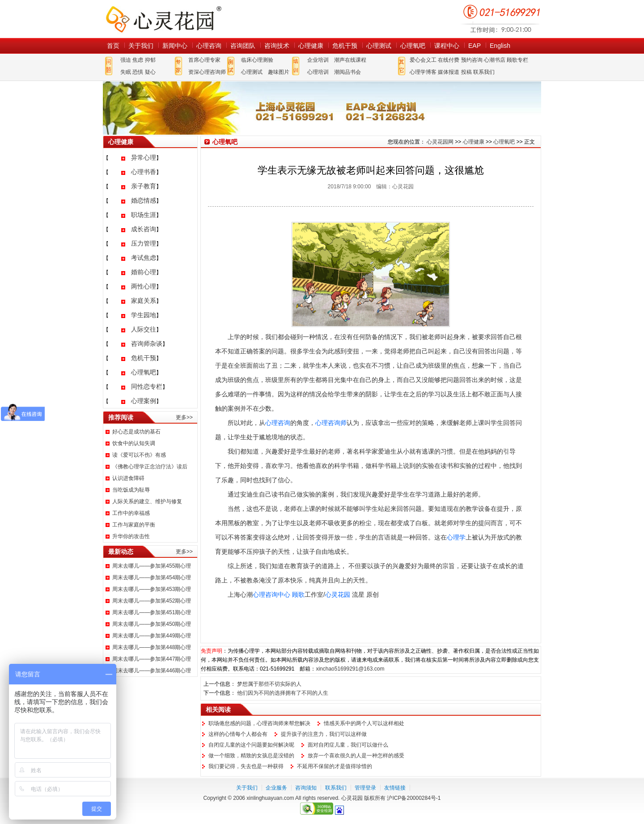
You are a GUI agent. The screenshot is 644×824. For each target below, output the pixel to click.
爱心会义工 (423, 60)
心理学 (456, 537)
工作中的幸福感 (131, 513)
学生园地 (144, 315)
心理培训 (318, 72)
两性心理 (144, 286)
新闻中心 (175, 46)
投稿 (466, 72)
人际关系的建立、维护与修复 (147, 501)
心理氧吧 (413, 46)
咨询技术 (277, 46)
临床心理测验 (257, 60)
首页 (113, 46)
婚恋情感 (144, 200)
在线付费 (449, 60)
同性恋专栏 (147, 387)
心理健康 (311, 46)
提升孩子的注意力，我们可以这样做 (324, 734)
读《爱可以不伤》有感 (139, 455)
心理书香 (144, 172)
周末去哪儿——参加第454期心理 (152, 578)
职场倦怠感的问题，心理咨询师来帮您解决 (259, 723)
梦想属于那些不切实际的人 (269, 684)
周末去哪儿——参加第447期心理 (152, 659)
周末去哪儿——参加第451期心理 (152, 612)
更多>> (184, 417)
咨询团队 (243, 46)
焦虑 (138, 60)
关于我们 (141, 46)
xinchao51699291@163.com (350, 669)
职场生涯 (144, 215)
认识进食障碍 (128, 478)
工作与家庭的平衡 (134, 525)
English (500, 46)
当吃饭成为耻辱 (131, 490)
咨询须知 (306, 788)
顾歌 (298, 595)
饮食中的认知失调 (134, 443)
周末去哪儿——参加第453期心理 (152, 589)
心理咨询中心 (271, 595)
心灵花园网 (163, 19)
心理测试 (379, 46)
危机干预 (345, 46)
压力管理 (144, 243)
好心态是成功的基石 (136, 432)
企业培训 (318, 60)
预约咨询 (472, 60)
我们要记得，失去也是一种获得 (246, 766)
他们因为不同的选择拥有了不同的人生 (283, 693)
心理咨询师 (331, 423)
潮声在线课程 (350, 60)
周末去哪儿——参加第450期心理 (152, 624)
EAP (475, 46)
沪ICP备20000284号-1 (414, 798)
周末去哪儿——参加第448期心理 (152, 647)
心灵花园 (338, 595)
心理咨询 (209, 46)
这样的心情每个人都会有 (238, 734)
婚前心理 (144, 272)
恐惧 (138, 72)
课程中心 (447, 46)
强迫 (126, 60)
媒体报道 (449, 72)
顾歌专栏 (517, 60)
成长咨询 (144, 229)
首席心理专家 (204, 60)
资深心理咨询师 (207, 72)
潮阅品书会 (347, 72)
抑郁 (150, 60)
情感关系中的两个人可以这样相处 (364, 723)
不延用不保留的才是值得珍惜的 (335, 766)
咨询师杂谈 (147, 344)
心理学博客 (423, 72)
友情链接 (395, 788)
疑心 (150, 72)
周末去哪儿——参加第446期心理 (152, 671)
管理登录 (365, 788)
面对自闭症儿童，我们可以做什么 (348, 745)
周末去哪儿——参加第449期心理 (152, 636)
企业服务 (276, 788)
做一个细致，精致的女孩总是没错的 (251, 756)
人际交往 (144, 329)
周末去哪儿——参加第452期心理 (152, 601)
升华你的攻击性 (131, 536)
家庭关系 (144, 301)
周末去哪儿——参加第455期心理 (152, 566)
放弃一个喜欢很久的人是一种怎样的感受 (356, 756)
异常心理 (144, 157)
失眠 (126, 72)
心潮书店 (495, 60)
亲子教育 (144, 186)
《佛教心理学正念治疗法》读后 (150, 467)
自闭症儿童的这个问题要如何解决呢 (251, 745)
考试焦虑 (144, 258)
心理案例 (144, 401)
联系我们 (484, 72)
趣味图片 (279, 72)
